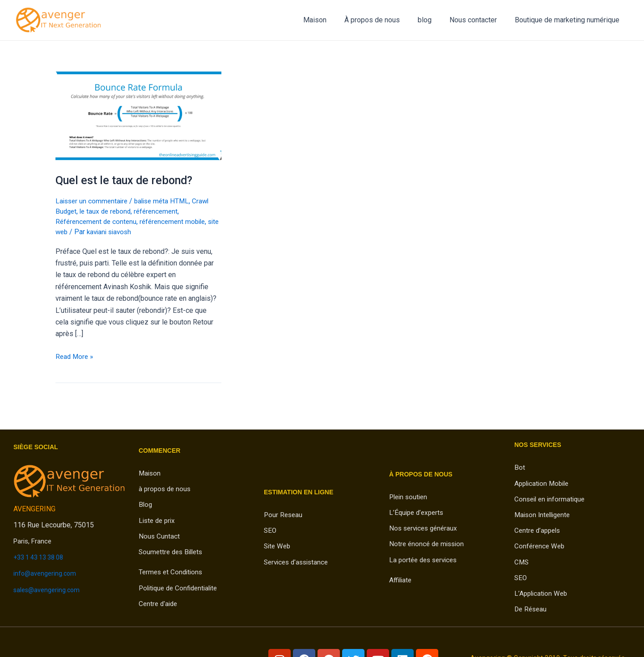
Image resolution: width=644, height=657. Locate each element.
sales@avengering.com (50, 589)
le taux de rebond (108, 211)
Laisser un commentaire (93, 201)
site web (69, 232)
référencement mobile (178, 221)
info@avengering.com (47, 573)
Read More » (75, 356)
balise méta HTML (166, 201)
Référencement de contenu (98, 221)
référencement (161, 211)
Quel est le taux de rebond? (126, 180)
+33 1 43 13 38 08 (42, 557)
